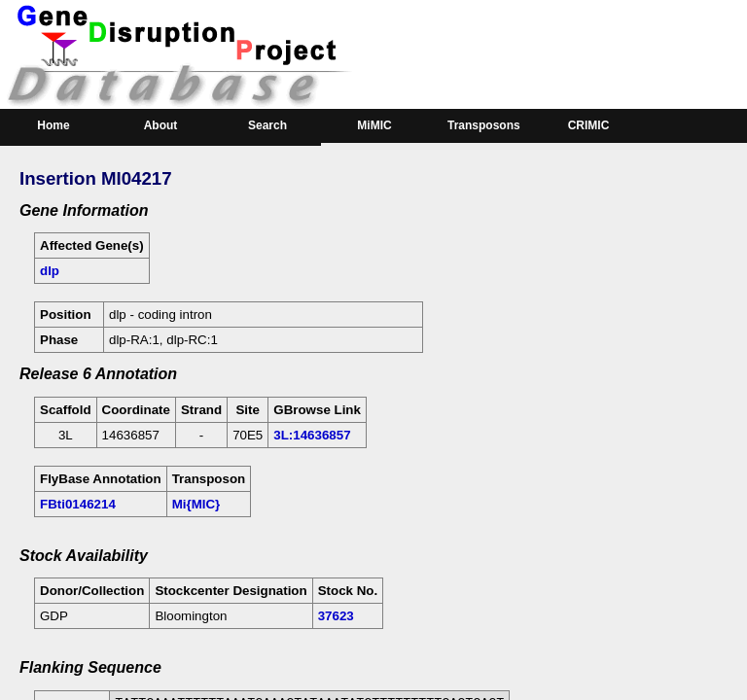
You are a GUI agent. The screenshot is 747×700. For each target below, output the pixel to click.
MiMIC (374, 125)
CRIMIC (589, 125)
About (161, 125)
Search (267, 125)
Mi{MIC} (196, 504)
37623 (336, 616)
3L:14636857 (312, 435)
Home (53, 125)
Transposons (484, 125)
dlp (50, 271)
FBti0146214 (78, 504)
